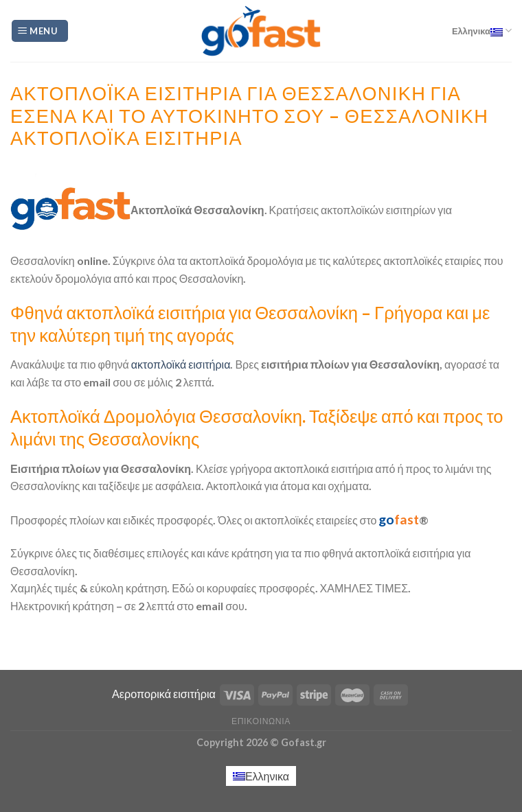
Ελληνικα (482, 31)
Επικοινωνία (261, 721)
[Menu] (40, 31)
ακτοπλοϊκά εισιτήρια (180, 364)
